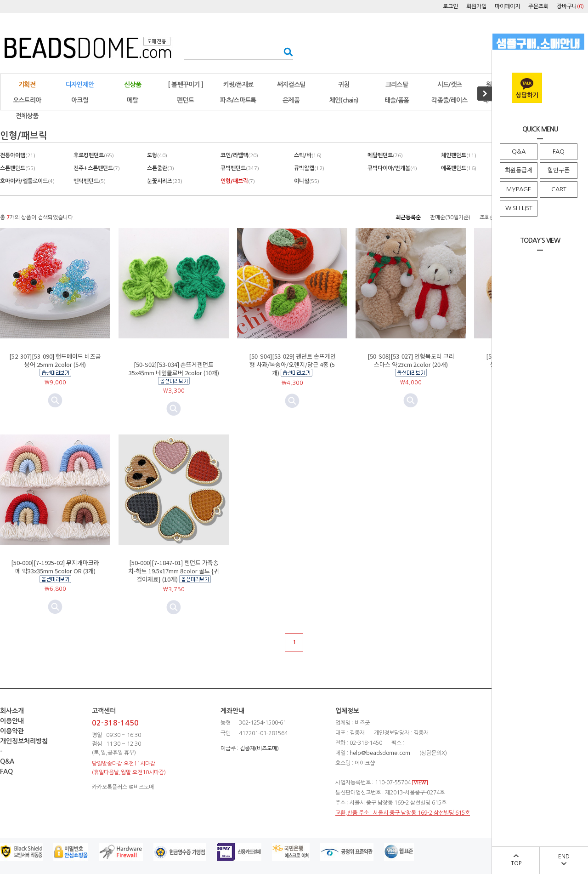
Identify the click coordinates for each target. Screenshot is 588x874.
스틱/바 (308, 155)
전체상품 (27, 116)
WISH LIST (519, 208)
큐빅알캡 (309, 168)
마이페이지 (507, 6)
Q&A (519, 151)
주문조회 (538, 6)
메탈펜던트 (385, 155)
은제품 (291, 100)
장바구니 (570, 6)
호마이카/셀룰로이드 (27, 181)
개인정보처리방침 (24, 741)
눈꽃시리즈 (165, 181)
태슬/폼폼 (397, 100)
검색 (286, 52)
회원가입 (476, 6)
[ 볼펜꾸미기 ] (186, 85)
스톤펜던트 (18, 168)
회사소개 (12, 711)
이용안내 (12, 721)
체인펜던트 (459, 155)
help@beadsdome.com (380, 753)
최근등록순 (408, 217)
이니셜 (307, 181)
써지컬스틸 (291, 85)
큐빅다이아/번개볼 (392, 168)
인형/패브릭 (238, 181)
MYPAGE (519, 189)
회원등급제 (519, 170)
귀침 (344, 85)
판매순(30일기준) (450, 217)
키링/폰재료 (238, 85)
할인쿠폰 (559, 170)
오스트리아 (27, 100)
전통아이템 (18, 155)
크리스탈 (397, 85)
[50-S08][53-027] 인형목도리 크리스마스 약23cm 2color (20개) (411, 360)
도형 (157, 155)
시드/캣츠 (450, 85)
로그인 (450, 6)
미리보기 (174, 409)
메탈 (133, 100)
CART (559, 189)
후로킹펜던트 (94, 155)
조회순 (487, 217)
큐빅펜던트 (240, 168)
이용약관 (12, 731)
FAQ (559, 151)
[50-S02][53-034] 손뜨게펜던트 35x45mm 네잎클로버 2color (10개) (174, 368)
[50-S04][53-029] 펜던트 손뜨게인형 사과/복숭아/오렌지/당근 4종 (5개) (292, 364)
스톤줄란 (161, 168)
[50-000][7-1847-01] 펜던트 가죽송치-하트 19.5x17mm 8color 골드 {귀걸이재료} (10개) (174, 571)
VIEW (420, 783)
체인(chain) (344, 100)
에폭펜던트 (459, 168)
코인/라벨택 (239, 155)
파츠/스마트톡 (238, 100)
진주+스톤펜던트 (97, 168)
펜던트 (185, 100)
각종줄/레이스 (449, 100)
